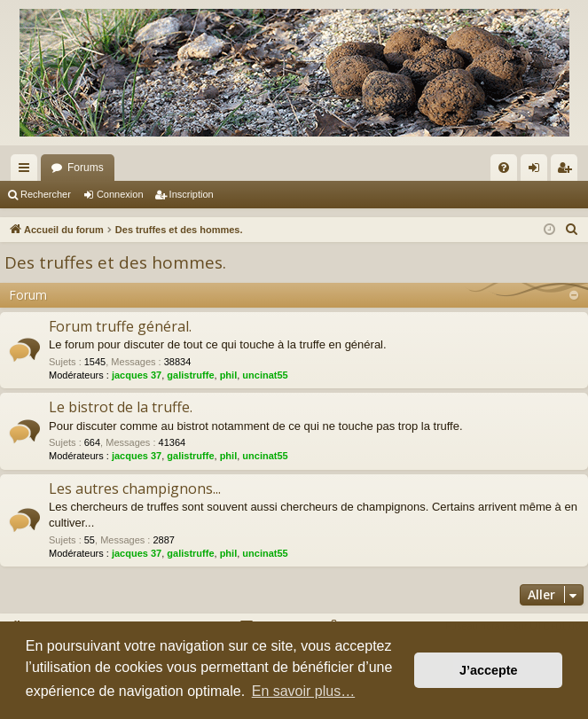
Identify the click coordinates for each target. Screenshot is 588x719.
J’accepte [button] (489, 670)
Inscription (192, 194)
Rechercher (46, 194)
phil (229, 375)
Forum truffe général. (120, 326)
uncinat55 (265, 375)
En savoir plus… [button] (304, 691)
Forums (86, 168)
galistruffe (190, 375)
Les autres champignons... (135, 488)
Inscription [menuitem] (568, 171)
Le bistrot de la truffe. (121, 407)
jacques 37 (137, 375)
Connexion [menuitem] (538, 171)
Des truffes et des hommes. (115, 262)
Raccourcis (27, 171)
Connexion (120, 194)
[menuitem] (504, 168)
